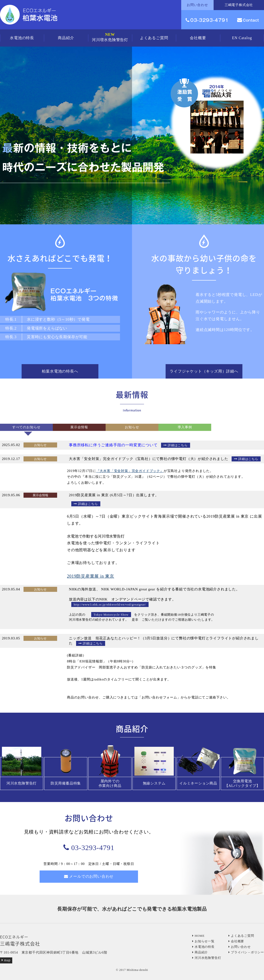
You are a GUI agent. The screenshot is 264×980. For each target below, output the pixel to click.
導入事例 (185, 427)
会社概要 (198, 38)
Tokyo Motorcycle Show (111, 615)
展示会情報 (79, 427)
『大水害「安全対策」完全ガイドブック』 (130, 471)
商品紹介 (66, 38)
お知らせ (132, 427)
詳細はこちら (176, 445)
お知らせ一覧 (203, 941)
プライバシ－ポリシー (246, 952)
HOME (198, 936)
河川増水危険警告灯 (110, 37)
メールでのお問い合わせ (89, 876)
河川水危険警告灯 (207, 958)
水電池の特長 (22, 38)
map (6, 960)
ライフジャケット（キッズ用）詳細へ (204, 371)
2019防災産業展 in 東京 (91, 576)
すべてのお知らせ (26, 427)
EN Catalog (242, 38)
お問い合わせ (240, 947)
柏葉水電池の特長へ (60, 371)
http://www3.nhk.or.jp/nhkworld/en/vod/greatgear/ (110, 604)
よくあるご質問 (154, 38)
